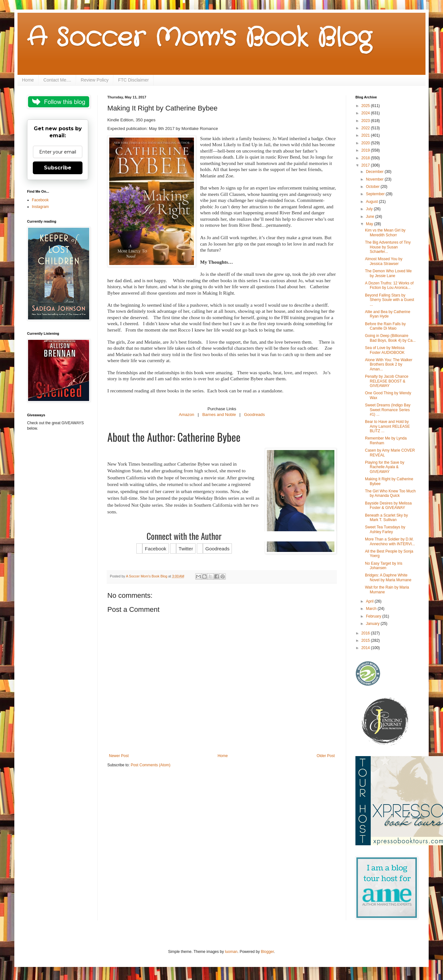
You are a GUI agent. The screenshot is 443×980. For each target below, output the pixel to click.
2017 (366, 165)
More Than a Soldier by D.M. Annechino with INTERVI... (390, 541)
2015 (366, 640)
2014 (366, 648)
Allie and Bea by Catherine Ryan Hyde (388, 314)
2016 (366, 633)
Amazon (186, 415)
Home (28, 80)
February (374, 616)
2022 (366, 128)
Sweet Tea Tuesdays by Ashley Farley (385, 529)
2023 (366, 121)
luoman (231, 952)
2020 (366, 143)
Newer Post (119, 756)
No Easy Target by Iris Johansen (384, 566)
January (373, 624)
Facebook (40, 200)
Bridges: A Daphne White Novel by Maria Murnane (388, 577)
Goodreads (254, 415)
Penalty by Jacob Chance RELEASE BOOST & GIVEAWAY (387, 381)
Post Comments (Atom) (150, 765)
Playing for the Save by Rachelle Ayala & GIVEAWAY (385, 467)
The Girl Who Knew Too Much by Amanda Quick (390, 493)
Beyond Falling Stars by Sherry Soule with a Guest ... (389, 300)
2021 (366, 135)
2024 (366, 113)
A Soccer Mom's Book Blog (199, 38)
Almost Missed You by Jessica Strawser (384, 261)
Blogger (267, 952)
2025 (366, 106)
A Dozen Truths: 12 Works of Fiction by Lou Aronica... (389, 285)
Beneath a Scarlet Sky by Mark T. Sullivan (386, 518)
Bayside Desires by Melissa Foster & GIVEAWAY (388, 505)
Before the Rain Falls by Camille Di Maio (385, 326)
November (375, 179)
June (371, 217)
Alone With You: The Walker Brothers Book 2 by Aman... (389, 365)
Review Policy (95, 80)
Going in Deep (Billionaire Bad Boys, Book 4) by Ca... (390, 338)
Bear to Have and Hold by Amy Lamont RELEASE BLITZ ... (387, 426)
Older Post (326, 756)
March (372, 609)
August (372, 202)
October (373, 187)
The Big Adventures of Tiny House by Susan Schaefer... (388, 247)
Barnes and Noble (219, 415)
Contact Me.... (57, 80)
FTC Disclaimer (133, 80)
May (370, 224)
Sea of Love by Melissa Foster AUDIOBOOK (385, 350)
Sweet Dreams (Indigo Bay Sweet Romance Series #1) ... (388, 410)
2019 (366, 150)
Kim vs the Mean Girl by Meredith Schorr (385, 232)
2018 (366, 158)
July (370, 209)
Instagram (40, 207)
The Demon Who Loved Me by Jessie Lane (388, 273)
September (376, 194)
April (370, 601)
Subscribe (58, 168)
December (375, 172)
